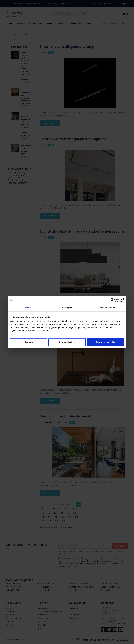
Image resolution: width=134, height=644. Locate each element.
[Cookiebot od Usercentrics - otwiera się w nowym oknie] (113, 300)
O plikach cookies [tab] (106, 308)
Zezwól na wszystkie (105, 342)
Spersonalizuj (67, 342)
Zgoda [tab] (28, 308)
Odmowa (29, 342)
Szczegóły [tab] (67, 308)
